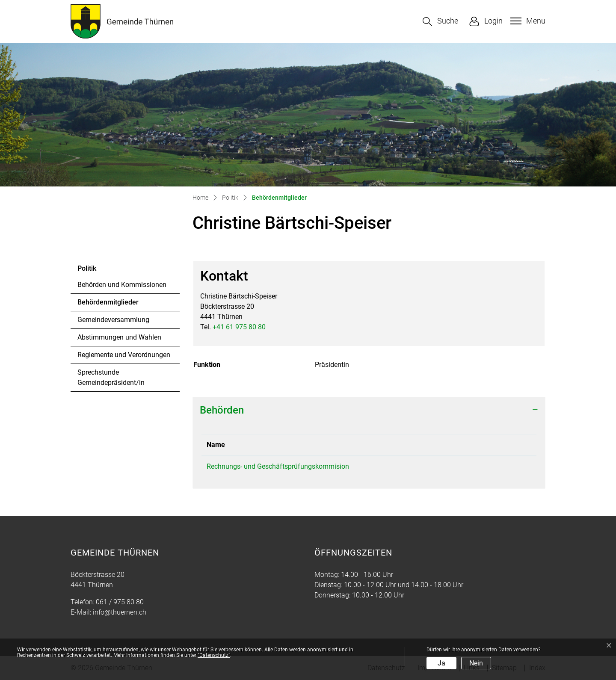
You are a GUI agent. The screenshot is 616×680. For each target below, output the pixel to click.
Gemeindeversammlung (113, 320)
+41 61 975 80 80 (239, 327)
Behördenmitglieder (108, 305)
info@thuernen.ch (120, 612)
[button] (440, 22)
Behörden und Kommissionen (122, 285)
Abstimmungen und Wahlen (119, 337)
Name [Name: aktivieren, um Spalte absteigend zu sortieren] (216, 445)
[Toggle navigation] (527, 21)
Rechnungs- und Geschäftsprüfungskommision (278, 466)
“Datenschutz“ (214, 655)
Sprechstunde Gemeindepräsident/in (111, 377)
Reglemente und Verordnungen (124, 355)
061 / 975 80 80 (120, 602)
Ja (441, 663)
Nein (476, 663)
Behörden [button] (222, 410)
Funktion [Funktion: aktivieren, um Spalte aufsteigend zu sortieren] (479, 445)
